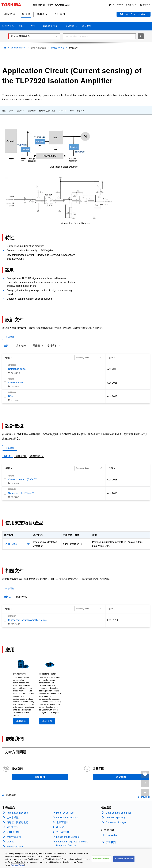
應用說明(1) (22, 597)
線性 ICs (61, 827)
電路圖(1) (38, 345)
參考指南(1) (22, 345)
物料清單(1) (53, 345)
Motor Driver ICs (65, 813)
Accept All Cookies (124, 859)
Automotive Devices (17, 813)
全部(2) (8, 456)
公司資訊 (111, 842)
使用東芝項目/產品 (47, 111)
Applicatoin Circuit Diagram (76, 223)
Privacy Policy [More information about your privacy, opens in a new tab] (18, 865)
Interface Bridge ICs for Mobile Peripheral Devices (72, 844)
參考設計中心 (58, 48)
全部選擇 (10, 337)
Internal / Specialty (116, 818)
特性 (4, 111)
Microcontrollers (15, 847)
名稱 (7, 358)
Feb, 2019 (113, 620)
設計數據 (32, 111)
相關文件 (63, 111)
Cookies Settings (101, 859)
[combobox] (99, 36)
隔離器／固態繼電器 (17, 822)
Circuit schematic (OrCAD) (23, 479)
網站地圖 (145, 797)
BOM (11, 396)
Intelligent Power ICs (67, 818)
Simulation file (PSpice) (21, 493)
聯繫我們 (81, 111)
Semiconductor (19, 48)
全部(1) (8, 597)
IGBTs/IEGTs (14, 832)
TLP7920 (13, 544)
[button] (123, 5)
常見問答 (121, 777)
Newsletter (111, 835)
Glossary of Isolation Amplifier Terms (27, 620)
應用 (72, 111)
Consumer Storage (116, 822)
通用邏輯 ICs (63, 832)
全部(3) (8, 346)
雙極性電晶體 (14, 837)
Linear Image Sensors (68, 837)
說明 (11, 111)
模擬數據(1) (37, 456)
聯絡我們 (40, 777)
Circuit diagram (16, 383)
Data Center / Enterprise (119, 813)
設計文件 (21, 111)
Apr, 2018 (112, 369)
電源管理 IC (62, 822)
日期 (111, 358)
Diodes (10, 842)
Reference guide (17, 369)
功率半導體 (13, 818)
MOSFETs (12, 827)
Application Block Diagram (64, 167)
